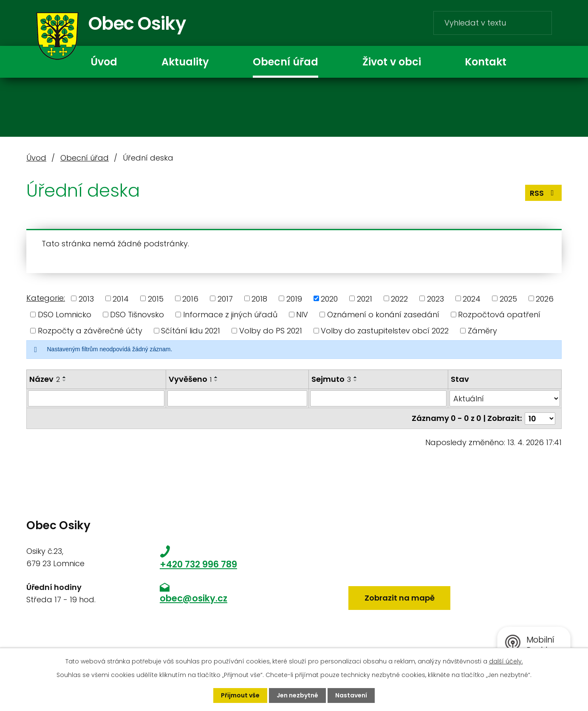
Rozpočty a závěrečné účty (90, 331)
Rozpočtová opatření (499, 315)
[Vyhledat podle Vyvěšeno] (237, 398)
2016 (190, 298)
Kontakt (486, 62)
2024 (472, 298)
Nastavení (351, 695)
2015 (156, 298)
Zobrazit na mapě (400, 598)
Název (45, 379)
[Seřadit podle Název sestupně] (65, 381)
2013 (86, 298)
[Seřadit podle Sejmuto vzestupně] (356, 377)
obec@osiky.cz (194, 598)
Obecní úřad (286, 62)
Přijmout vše (240, 695)
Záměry (482, 331)
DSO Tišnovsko (137, 315)
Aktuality (185, 62)
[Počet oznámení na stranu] (540, 418)
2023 (435, 298)
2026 (545, 298)
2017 (225, 298)
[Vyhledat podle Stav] (505, 398)
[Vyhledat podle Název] (96, 398)
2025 (508, 298)
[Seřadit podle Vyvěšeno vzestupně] (216, 377)
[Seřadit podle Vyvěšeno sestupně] (216, 381)
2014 (121, 298)
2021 (365, 298)
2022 (399, 298)
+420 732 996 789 (198, 564)
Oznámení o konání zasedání (383, 315)
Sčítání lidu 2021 (191, 331)
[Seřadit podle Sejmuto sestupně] (356, 381)
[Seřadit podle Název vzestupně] (65, 377)
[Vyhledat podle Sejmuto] (378, 398)
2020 (329, 298)
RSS (544, 193)
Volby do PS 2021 (271, 331)
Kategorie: (46, 298)
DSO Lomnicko (65, 315)
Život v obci (392, 62)
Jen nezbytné (297, 695)
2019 (294, 298)
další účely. (506, 661)
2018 (259, 298)
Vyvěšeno (190, 379)
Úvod (104, 62)
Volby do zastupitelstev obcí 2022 (385, 331)
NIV (302, 315)
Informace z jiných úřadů (230, 315)
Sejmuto (331, 379)
